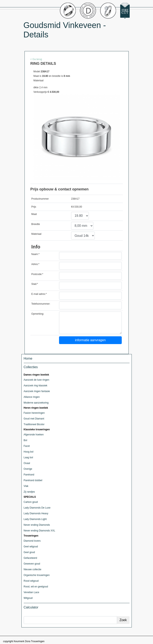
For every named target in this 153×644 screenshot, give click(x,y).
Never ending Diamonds (37, 525)
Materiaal (36, 234)
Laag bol (28, 457)
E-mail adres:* (39, 294)
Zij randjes (29, 492)
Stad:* (35, 284)
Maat (34, 214)
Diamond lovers (32, 541)
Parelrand (29, 475)
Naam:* (35, 254)
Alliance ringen (32, 397)
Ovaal (27, 463)
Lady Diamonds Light (35, 519)
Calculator (31, 607)
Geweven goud (32, 564)
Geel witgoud (31, 547)
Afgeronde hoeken (34, 435)
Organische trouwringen (37, 575)
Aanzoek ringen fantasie (37, 391)
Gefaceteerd (30, 558)
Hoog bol (29, 452)
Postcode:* (37, 274)
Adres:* (35, 264)
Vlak (26, 486)
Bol (25, 440)
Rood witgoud (31, 581)
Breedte (36, 224)
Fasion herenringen (34, 413)
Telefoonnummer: (41, 304)
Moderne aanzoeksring (36, 403)
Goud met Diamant (34, 419)
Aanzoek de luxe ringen (36, 380)
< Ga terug (36, 59)
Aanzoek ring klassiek (36, 386)
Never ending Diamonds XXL (40, 531)
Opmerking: (38, 314)
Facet (27, 446)
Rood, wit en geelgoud (36, 587)
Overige (28, 469)
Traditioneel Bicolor (34, 424)
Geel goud (29, 552)
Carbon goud (31, 502)
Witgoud (28, 598)
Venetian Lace (31, 592)
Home (28, 358)
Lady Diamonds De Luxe (37, 508)
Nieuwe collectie (33, 569)
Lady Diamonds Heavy (36, 513)
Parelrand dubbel (33, 480)
